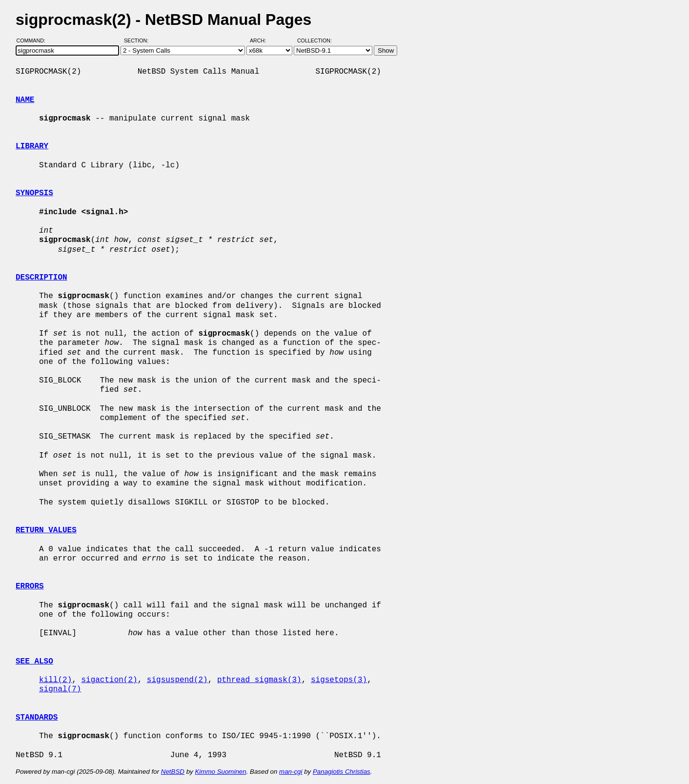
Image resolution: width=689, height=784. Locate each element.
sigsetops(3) (339, 680)
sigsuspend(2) (177, 680)
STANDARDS (37, 718)
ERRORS (30, 586)
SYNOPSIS (34, 193)
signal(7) (60, 689)
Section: (138, 40)
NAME (25, 100)
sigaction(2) (109, 680)
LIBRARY (32, 146)
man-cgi (291, 772)
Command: (34, 40)
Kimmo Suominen (220, 772)
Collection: (314, 40)
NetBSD (173, 772)
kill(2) (55, 680)
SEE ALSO (34, 662)
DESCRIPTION (41, 278)
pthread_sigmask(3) (259, 680)
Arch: (262, 40)
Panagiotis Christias (342, 772)
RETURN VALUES (46, 530)
